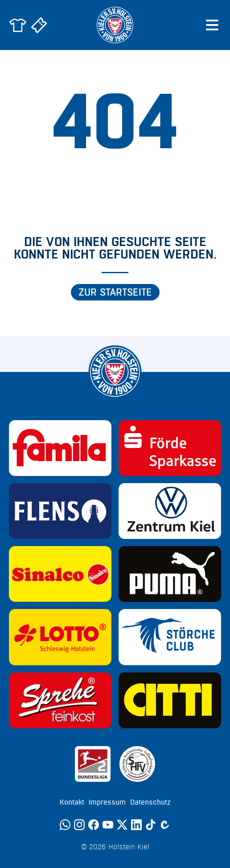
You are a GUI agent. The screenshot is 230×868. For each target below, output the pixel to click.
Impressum (107, 802)
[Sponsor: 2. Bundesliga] (93, 764)
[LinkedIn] (136, 825)
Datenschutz (150, 802)
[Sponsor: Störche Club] (170, 637)
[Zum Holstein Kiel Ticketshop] (39, 25)
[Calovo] (165, 825)
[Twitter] (122, 825)
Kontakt (72, 802)
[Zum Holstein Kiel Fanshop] (18, 25)
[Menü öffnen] (212, 25)
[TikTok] (151, 825)
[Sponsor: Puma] (170, 574)
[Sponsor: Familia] (60, 448)
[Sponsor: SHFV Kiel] (137, 764)
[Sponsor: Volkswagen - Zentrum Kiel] (170, 511)
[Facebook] (94, 825)
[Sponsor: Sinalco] (60, 574)
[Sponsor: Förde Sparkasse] (170, 448)
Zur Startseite (115, 292)
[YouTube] (108, 825)
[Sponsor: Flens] (60, 511)
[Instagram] (79, 825)
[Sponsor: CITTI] (170, 700)
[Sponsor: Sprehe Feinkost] (60, 700)
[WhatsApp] (65, 825)
